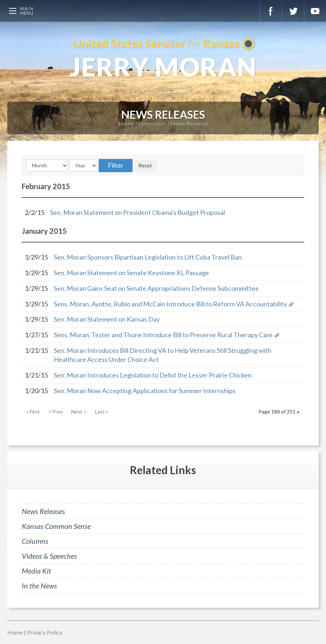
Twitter (293, 11)
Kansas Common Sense (56, 526)
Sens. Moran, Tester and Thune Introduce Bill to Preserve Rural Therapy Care (163, 335)
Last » (102, 411)
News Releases (189, 123)
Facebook (271, 11)
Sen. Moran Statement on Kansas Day (107, 319)
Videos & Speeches (49, 556)
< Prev (56, 411)
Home (126, 123)
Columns (35, 541)
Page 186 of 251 (279, 411)
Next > (79, 411)
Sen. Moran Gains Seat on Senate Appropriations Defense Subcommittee (156, 288)
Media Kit (36, 571)
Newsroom (152, 123)
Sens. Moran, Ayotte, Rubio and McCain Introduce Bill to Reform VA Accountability (170, 304)
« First (33, 411)
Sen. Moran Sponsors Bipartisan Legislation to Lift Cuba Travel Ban (148, 257)
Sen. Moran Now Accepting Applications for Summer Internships (145, 391)
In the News (39, 586)
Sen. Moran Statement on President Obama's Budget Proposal (138, 212)
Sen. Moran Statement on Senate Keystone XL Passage (131, 273)
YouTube (315, 11)
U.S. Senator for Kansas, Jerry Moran (163, 58)
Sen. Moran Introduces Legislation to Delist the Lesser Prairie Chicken (153, 375)
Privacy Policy (45, 632)
